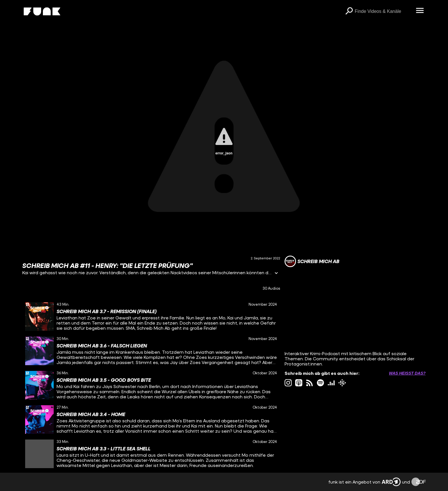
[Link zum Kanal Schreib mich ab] (312, 261)
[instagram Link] (288, 383)
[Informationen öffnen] (276, 274)
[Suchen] (349, 11)
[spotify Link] (320, 383)
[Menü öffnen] (420, 11)
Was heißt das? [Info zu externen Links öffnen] (407, 373)
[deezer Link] (331, 383)
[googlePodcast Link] (342, 383)
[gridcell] (151, 317)
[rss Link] (310, 383)
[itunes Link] (299, 383)
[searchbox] (383, 11)
